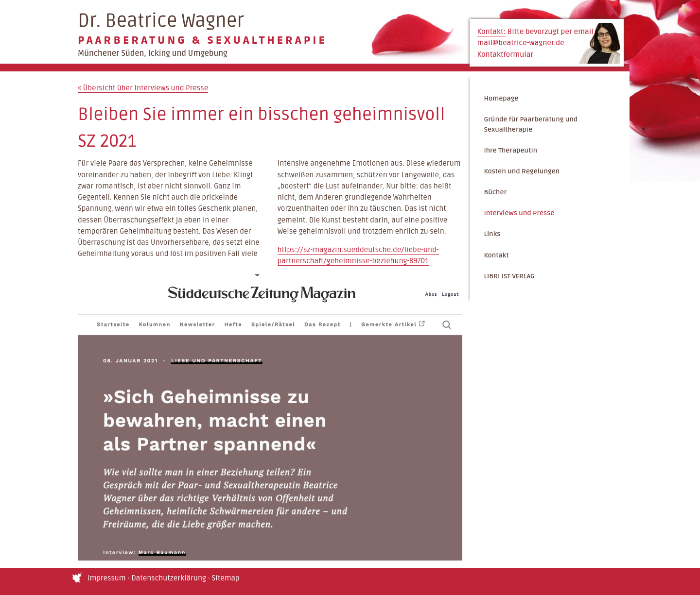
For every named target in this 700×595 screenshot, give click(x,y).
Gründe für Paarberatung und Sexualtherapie (531, 125)
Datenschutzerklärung (169, 578)
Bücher (495, 192)
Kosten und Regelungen (522, 171)
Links (492, 234)
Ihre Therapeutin (510, 150)
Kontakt (496, 255)
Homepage (501, 98)
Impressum (107, 578)
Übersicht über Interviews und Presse (143, 88)
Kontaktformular (505, 54)
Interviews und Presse (519, 213)
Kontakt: (491, 32)
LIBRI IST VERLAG (509, 276)
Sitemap (226, 578)
